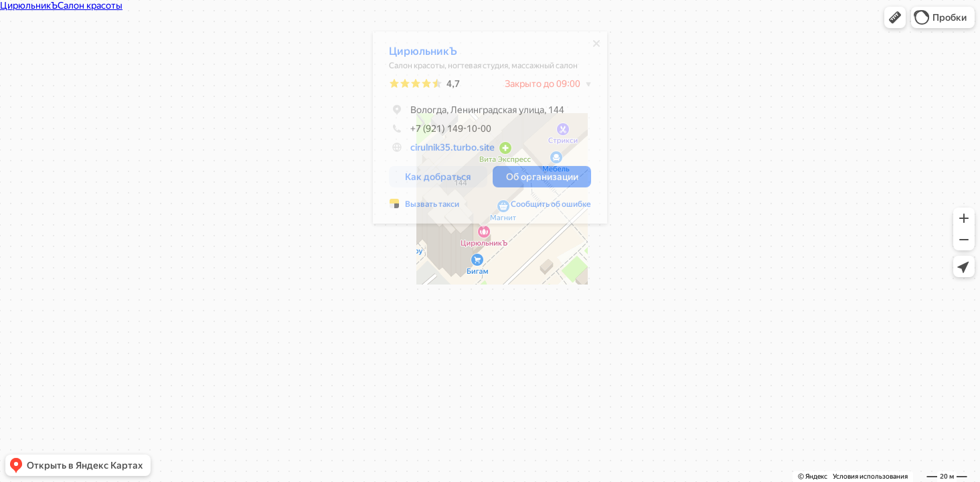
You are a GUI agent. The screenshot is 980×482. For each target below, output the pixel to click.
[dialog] (483, 131)
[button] (895, 17)
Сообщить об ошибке (544, 208)
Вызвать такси (425, 208)
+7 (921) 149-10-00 (433, 132)
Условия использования (870, 476)
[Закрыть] (590, 47)
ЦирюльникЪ (416, 55)
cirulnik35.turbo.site (446, 151)
